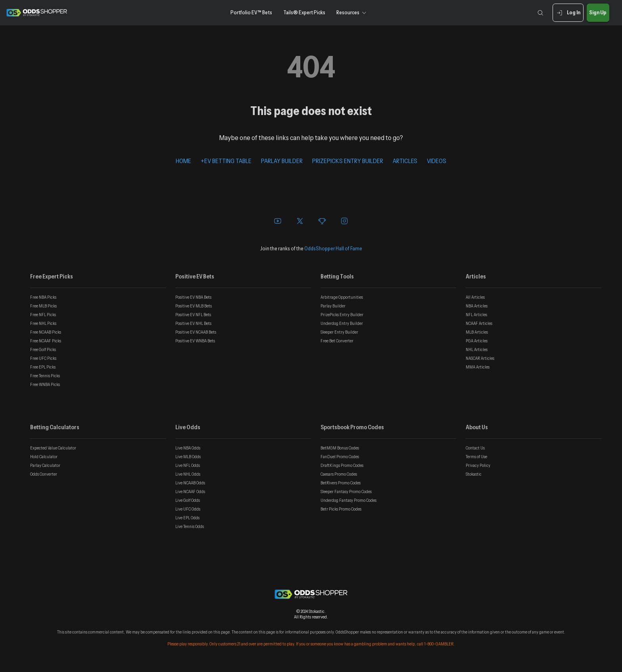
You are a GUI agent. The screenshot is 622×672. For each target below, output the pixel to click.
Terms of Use (476, 457)
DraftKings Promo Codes (342, 465)
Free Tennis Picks (45, 376)
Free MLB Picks (43, 306)
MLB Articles (477, 332)
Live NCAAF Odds (190, 492)
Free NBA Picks (43, 297)
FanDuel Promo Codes (340, 457)
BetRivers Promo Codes (341, 483)
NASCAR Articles (480, 358)
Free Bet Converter (337, 341)
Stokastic (474, 474)
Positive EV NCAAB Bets (196, 332)
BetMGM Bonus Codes (340, 448)
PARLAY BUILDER (282, 161)
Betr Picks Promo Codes (341, 509)
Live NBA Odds (188, 448)
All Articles (475, 297)
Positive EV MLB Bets (194, 306)
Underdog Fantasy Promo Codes (348, 500)
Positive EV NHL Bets (193, 323)
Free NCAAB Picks (46, 332)
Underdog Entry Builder (342, 323)
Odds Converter (44, 474)
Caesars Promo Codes (339, 474)
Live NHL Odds (188, 474)
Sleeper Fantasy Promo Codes (346, 492)
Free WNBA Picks (45, 384)
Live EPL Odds (187, 518)
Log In (568, 13)
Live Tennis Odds (190, 526)
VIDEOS (437, 161)
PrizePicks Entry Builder (342, 315)
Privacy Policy (478, 465)
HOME (183, 161)
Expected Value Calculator (53, 448)
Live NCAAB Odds (190, 483)
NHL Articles (477, 349)
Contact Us (475, 448)
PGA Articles (477, 341)
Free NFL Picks (43, 315)
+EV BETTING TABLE (226, 161)
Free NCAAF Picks (46, 341)
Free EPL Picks (43, 367)
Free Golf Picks (43, 349)
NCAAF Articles (479, 323)
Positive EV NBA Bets (193, 297)
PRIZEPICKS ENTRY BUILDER (348, 161)
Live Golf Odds (188, 500)
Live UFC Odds (188, 509)
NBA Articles (477, 306)
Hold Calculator (44, 457)
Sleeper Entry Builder (339, 332)
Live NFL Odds (188, 465)
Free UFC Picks (43, 358)
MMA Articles (478, 367)
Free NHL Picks (43, 323)
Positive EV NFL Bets (193, 315)
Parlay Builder (333, 306)
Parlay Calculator (45, 465)
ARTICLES (405, 161)
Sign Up (598, 13)
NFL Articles (476, 315)
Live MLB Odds (188, 457)
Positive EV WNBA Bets (195, 341)
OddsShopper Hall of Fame (333, 248)
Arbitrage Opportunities (342, 297)
